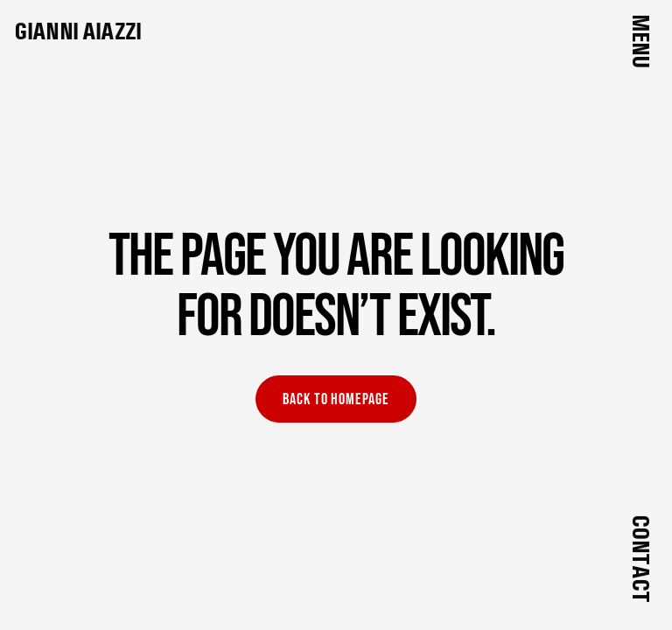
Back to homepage (336, 399)
